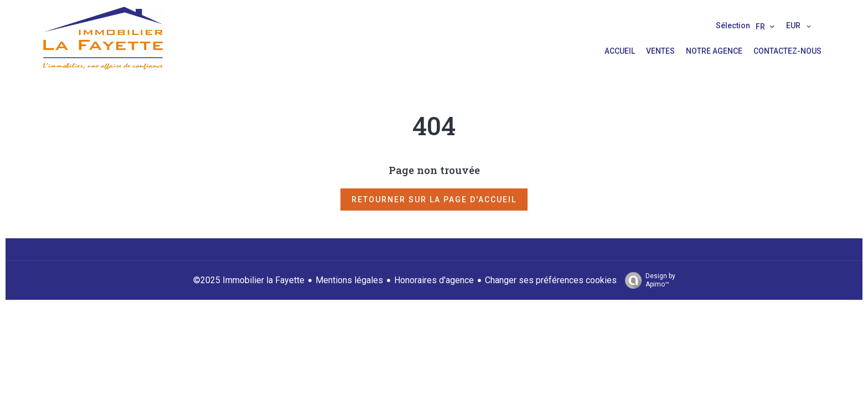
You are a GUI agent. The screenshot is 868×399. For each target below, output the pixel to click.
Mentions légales (349, 280)
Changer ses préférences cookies (551, 280)
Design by (647, 280)
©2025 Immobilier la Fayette (249, 280)
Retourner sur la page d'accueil (434, 199)
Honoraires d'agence (434, 280)
